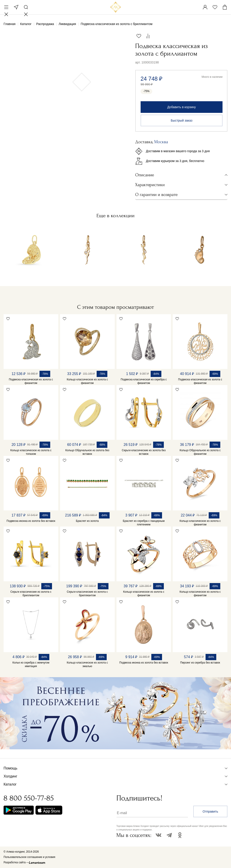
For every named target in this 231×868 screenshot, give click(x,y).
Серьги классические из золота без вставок (144, 452)
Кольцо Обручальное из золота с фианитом (200, 452)
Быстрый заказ (182, 120)
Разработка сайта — (16, 862)
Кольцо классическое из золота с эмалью (87, 664)
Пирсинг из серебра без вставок (200, 663)
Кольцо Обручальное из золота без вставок (87, 452)
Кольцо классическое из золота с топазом (31, 452)
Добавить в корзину (181, 107)
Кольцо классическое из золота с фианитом (87, 381)
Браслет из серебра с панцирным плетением (144, 523)
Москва (16, 7)
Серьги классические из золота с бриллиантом (31, 594)
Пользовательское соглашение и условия (29, 857)
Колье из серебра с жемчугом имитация (31, 664)
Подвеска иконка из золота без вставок (31, 521)
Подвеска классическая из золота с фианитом (31, 381)
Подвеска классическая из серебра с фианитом (144, 381)
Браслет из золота (87, 521)
